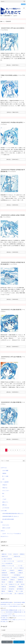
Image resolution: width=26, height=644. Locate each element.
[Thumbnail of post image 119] (10, 277)
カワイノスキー (6, 491)
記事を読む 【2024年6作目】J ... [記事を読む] (13, 392)
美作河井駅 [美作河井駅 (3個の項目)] (12, 587)
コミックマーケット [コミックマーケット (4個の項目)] (7, 568)
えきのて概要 (5, 471)
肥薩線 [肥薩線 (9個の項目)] (21, 587)
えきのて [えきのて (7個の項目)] (20, 561)
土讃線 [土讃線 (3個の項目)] (20, 573)
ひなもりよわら (6, 525)
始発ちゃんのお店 (6, 528)
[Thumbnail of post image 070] (10, 90)
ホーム (3, 21)
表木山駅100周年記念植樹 (8, 519)
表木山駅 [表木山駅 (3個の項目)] (11, 589)
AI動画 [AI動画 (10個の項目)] (4, 554)
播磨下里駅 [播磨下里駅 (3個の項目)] (20, 582)
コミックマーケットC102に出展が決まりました (11, 606)
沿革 (3, 479)
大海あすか (5, 485)
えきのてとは (4, 468)
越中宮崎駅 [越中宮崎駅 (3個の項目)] (20, 589)
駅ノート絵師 (5, 476)
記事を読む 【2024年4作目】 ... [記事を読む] (13, 299)
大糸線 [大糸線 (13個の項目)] (21, 577)
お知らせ (3, 531)
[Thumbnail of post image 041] (10, 43)
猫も (3, 493)
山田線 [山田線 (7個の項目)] (12, 580)
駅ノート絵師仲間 (5, 482)
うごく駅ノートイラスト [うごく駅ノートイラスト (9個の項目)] (8, 561)
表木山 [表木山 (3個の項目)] (4, 589)
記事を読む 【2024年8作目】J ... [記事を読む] (13, 439)
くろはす (4, 499)
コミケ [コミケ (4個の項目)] (20, 566)
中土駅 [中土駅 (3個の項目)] (4, 570)
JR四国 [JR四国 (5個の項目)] (22, 554)
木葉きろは (5, 488)
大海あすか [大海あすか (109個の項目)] (5, 577)
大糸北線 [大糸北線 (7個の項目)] (14, 577)
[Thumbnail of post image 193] (10, 417)
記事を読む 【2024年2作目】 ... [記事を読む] (13, 205)
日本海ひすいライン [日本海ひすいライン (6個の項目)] (14, 584)
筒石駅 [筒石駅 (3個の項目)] (4, 587)
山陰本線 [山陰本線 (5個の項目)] (20, 580)
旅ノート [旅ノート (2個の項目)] (4, 584)
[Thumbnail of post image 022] (10, 324)
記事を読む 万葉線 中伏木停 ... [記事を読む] (13, 112)
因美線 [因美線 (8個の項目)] (13, 573)
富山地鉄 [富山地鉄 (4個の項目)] (4, 580)
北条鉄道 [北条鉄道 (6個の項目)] (4, 573)
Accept (19, 642)
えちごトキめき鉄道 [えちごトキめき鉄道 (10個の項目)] (7, 563)
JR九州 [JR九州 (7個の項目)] (16, 554)
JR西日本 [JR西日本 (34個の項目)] (17, 556)
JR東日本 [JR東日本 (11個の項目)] (5, 556)
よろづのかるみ (6, 508)
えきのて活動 (4, 511)
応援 (2, 522)
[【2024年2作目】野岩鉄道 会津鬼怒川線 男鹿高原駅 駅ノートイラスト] (10, 184)
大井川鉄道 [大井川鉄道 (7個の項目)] (5, 575)
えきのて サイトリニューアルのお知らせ (12, 534)
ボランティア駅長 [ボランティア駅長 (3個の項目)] (19, 568)
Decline (7, 642)
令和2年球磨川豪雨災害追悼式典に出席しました (13, 513)
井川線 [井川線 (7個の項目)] (12, 570)
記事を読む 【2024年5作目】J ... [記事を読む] (13, 347)
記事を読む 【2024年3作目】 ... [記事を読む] (13, 252)
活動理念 (4, 473)
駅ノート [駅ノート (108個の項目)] (20, 591)
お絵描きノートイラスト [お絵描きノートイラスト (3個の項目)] (8, 566)
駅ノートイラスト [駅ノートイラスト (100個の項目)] (7, 594)
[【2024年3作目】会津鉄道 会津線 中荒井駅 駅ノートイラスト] (10, 230)
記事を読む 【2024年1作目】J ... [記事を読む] (13, 159)
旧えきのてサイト (5, 536)
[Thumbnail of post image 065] (10, 372)
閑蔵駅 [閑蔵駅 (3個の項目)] (11, 591)
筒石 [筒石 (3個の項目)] (23, 584)
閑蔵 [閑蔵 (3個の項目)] (3, 591)
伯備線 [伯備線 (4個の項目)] (20, 570)
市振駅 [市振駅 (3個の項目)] (11, 582)
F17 (3, 496)
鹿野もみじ (5, 505)
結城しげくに (5, 502)
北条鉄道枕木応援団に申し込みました (11, 516)
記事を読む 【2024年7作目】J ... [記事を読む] (13, 65)
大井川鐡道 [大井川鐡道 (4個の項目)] (17, 575)
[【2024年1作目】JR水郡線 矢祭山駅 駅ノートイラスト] (10, 137)
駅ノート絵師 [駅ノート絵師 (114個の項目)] (19, 594)
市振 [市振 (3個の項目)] (3, 582)
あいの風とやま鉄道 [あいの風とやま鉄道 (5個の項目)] (7, 559)
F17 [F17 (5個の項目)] (10, 554)
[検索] (24, 1)
